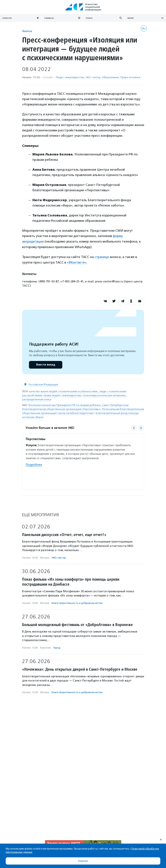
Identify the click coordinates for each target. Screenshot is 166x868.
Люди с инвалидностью (70, 77)
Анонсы (27, 31)
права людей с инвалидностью (62, 395)
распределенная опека (37, 399)
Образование (110, 77)
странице (102, 256)
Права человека (130, 77)
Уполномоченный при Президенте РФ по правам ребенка (64, 404)
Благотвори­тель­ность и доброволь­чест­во (77, 602)
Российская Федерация (43, 384)
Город (57, 647)
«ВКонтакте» (77, 262)
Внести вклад (46, 364)
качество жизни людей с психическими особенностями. (63, 391)
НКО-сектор (93, 77)
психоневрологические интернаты (104, 395)
